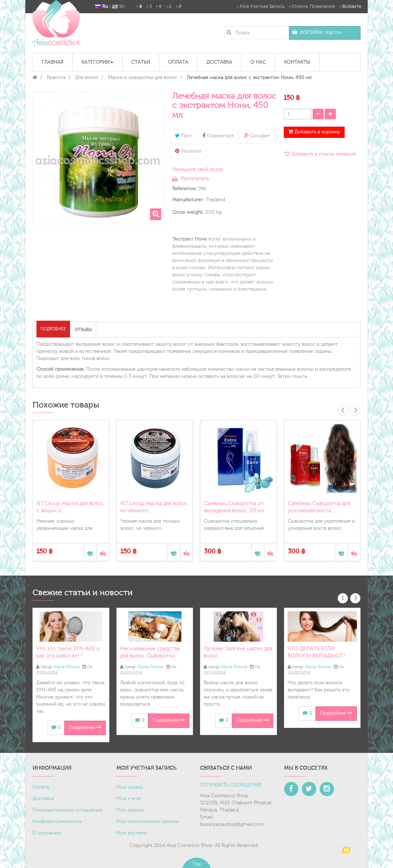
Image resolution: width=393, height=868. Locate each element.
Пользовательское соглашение (67, 810)
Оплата (41, 787)
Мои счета (128, 799)
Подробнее (53, 329)
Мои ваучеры (132, 833)
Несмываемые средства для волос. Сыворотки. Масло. (150, 656)
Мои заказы (130, 787)
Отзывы (83, 330)
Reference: (185, 189)
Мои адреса (130, 810)
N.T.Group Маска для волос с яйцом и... (70, 507)
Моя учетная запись (262, 6)
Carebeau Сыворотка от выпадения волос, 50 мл (234, 507)
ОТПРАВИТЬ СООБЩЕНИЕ (231, 785)
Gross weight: (188, 212)
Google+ (257, 136)
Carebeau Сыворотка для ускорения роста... (319, 507)
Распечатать (195, 179)
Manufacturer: (188, 200)
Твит (183, 136)
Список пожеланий (313, 6)
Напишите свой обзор (198, 169)
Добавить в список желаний (323, 154)
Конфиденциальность (57, 822)
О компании (47, 833)
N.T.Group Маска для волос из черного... (154, 507)
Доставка (43, 799)
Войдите (352, 6)
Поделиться (218, 136)
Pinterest (188, 151)
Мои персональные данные (148, 822)
